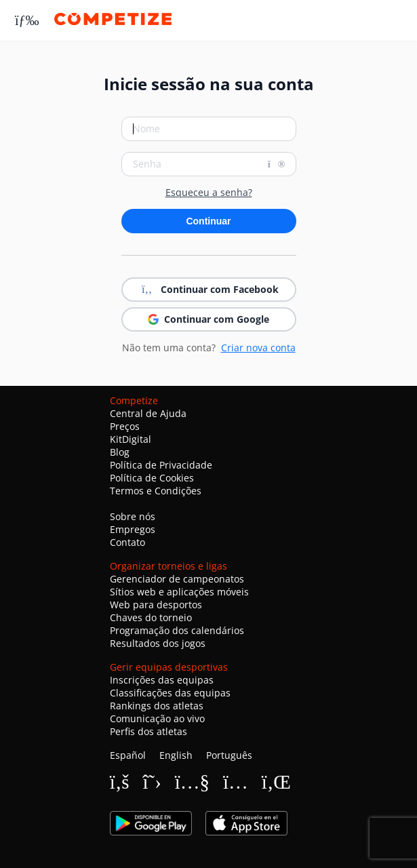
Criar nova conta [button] (258, 348)
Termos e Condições (156, 491)
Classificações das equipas (170, 693)
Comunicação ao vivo (157, 718)
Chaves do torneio (151, 617)
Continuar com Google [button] (209, 319)
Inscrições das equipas (162, 680)
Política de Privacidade (161, 465)
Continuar (208, 221)
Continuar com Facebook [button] (209, 290)
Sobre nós (133, 516)
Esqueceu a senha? (209, 193)
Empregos (133, 529)
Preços (125, 426)
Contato (127, 542)
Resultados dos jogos (158, 643)
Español (128, 755)
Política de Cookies (152, 478)
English (176, 755)
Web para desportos (156, 605)
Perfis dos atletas (148, 731)
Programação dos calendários (177, 630)
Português (229, 755)
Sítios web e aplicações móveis (179, 592)
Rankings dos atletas (157, 706)
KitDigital (131, 439)
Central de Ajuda (148, 413)
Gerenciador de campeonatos (177, 579)
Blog (120, 452)
